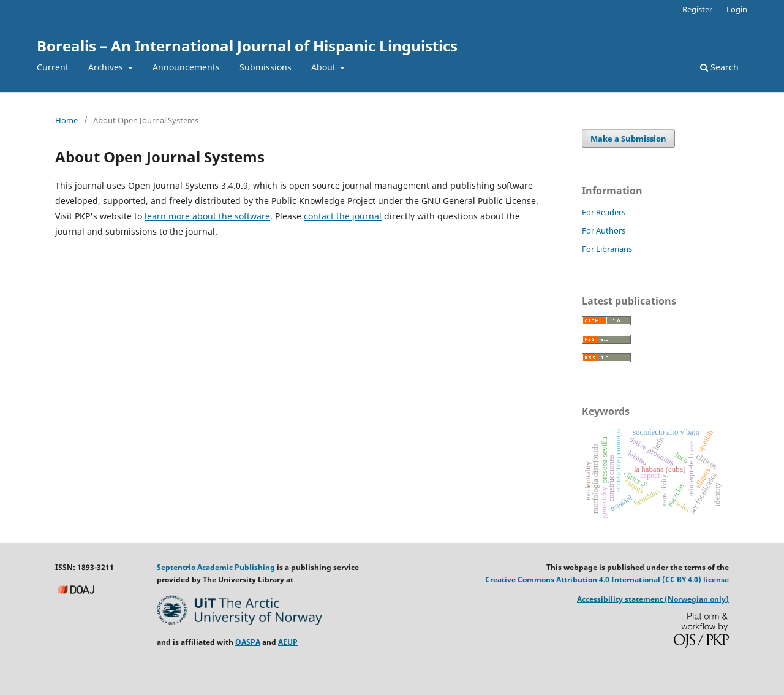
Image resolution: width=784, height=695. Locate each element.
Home (66, 120)
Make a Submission (628, 139)
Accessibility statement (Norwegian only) (653, 599)
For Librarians (607, 249)
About (325, 67)
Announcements (186, 67)
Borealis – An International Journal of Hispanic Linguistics (247, 46)
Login (737, 9)
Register (697, 9)
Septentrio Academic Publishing (216, 567)
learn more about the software (207, 216)
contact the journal (343, 216)
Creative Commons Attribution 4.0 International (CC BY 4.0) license (607, 579)
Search (719, 67)
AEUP (288, 642)
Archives (107, 67)
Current (53, 67)
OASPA (248, 642)
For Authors (604, 230)
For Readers (604, 212)
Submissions (266, 67)
